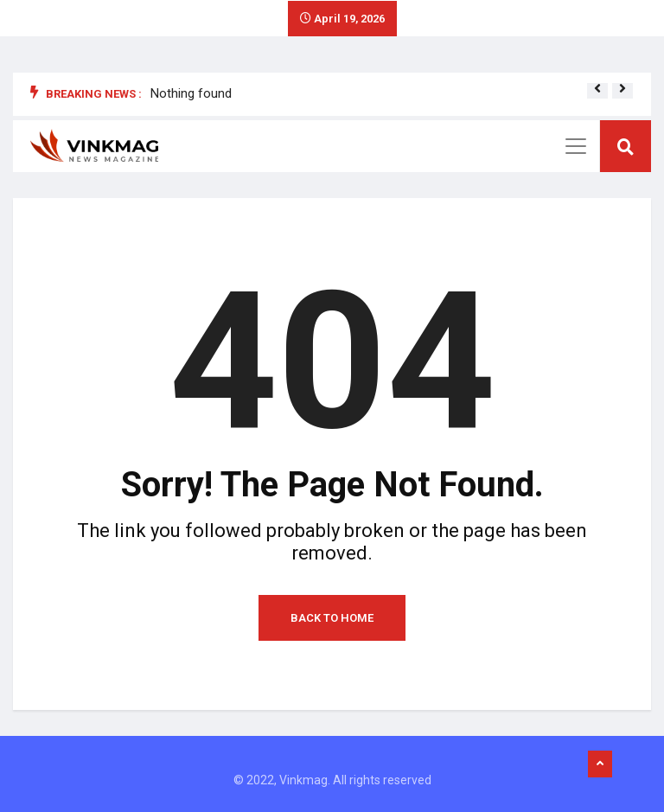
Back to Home (332, 618)
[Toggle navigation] (576, 146)
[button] (597, 88)
